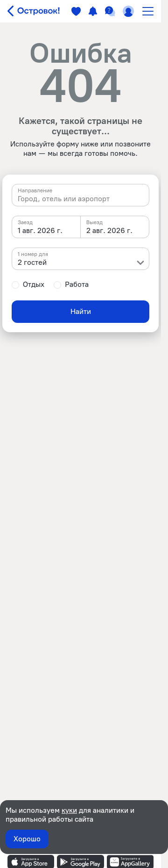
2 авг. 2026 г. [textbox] (109, 230)
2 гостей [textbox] (32, 262)
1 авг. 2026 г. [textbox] (40, 230)
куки (69, 810)
